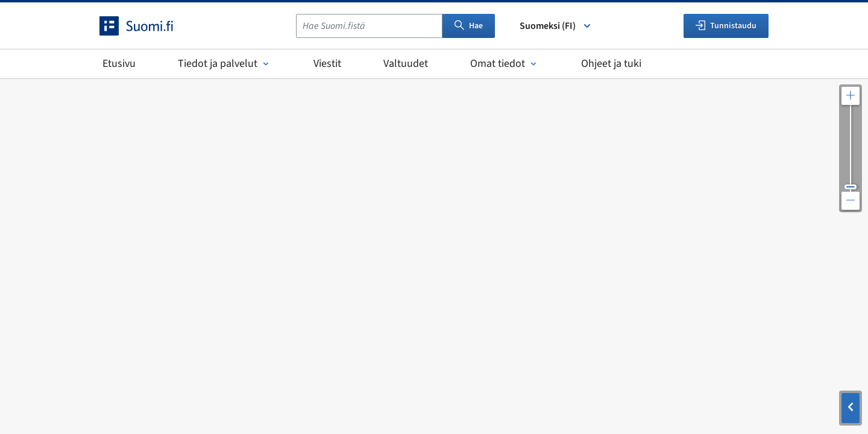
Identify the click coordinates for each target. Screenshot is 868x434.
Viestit (327, 64)
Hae (469, 26)
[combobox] (369, 26)
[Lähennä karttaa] (851, 96)
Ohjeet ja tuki (611, 64)
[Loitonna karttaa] (851, 201)
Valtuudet (406, 64)
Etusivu (119, 64)
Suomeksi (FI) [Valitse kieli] (556, 26)
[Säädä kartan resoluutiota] (851, 148)
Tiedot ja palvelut (225, 64)
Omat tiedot (505, 64)
